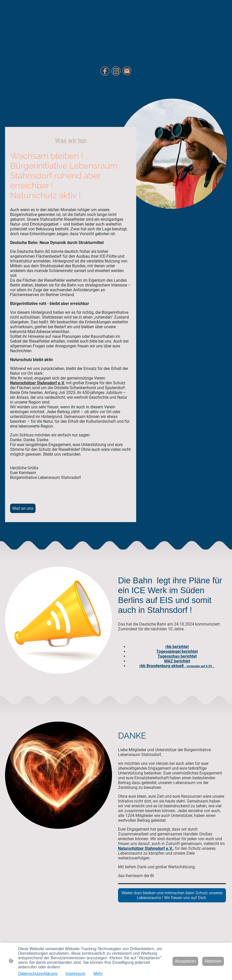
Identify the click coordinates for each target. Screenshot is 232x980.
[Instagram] (116, 71)
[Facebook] (105, 71)
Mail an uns (23, 508)
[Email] (127, 71)
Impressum (76, 974)
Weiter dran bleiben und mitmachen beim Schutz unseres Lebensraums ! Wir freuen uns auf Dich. (172, 895)
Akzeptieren (185, 961)
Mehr (98, 974)
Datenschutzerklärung (38, 974)
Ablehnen (213, 961)
